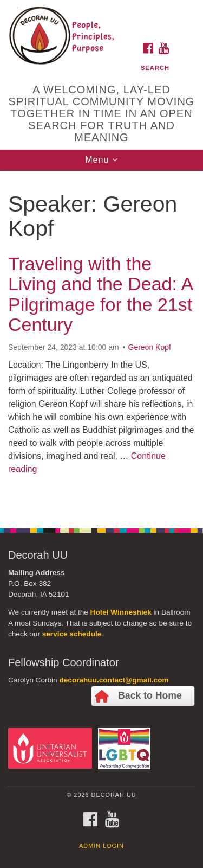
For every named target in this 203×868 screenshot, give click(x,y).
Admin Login (101, 846)
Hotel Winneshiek (121, 612)
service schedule (72, 634)
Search (155, 68)
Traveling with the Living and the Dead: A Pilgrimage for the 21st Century (100, 294)
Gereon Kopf (150, 347)
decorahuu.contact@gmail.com (114, 680)
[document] (101, 344)
